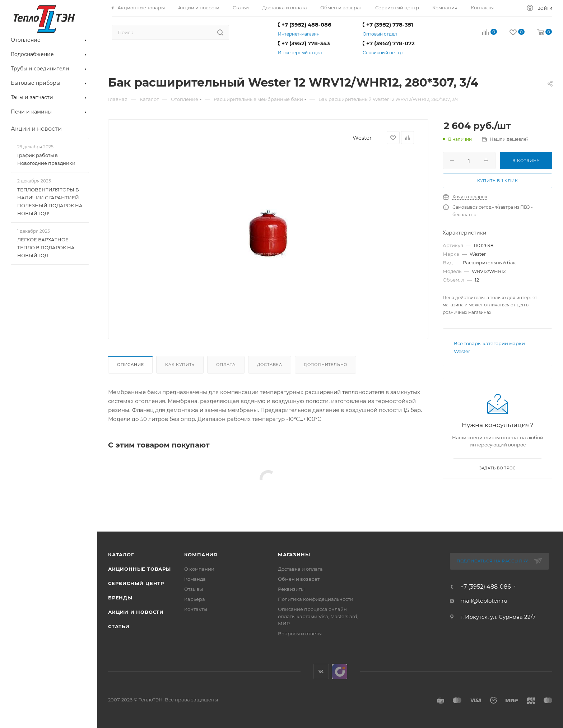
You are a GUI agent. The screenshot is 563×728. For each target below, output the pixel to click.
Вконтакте (321, 671)
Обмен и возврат (299, 579)
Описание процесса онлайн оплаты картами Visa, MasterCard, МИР (318, 616)
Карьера (195, 599)
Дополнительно (325, 365)
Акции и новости (136, 612)
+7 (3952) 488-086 (305, 25)
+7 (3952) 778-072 (389, 43)
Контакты (196, 609)
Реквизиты (291, 589)
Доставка (270, 365)
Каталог (121, 555)
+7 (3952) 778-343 (304, 43)
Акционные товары (139, 569)
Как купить (180, 365)
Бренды (120, 598)
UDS (339, 671)
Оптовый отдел (380, 34)
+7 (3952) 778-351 (388, 25)
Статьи (119, 626)
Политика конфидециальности (316, 599)
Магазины (294, 555)
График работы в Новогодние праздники (46, 159)
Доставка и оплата (300, 569)
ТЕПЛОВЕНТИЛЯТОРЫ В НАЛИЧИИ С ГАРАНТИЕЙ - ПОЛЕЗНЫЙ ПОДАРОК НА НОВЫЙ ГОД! (50, 201)
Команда (195, 579)
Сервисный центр (383, 53)
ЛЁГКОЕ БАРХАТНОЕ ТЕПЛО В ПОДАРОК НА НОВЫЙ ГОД (46, 247)
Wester (362, 138)
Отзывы (194, 589)
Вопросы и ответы (300, 634)
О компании (199, 569)
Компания (201, 555)
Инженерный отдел (300, 53)
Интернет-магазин (299, 34)
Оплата (226, 365)
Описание (130, 365)
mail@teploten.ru (484, 601)
